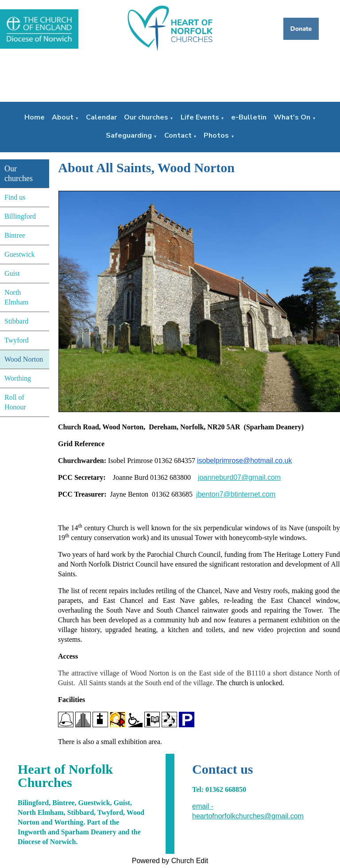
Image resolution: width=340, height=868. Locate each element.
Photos (216, 135)
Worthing (18, 378)
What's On (292, 117)
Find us (15, 197)
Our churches (146, 117)
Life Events (200, 117)
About (63, 117)
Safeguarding (129, 135)
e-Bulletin (249, 117)
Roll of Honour (15, 402)
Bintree (15, 235)
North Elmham (16, 297)
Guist (12, 273)
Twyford (17, 340)
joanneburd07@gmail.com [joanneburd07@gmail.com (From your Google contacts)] (239, 477)
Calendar (101, 117)
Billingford (20, 216)
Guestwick (19, 254)
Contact (178, 135)
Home (35, 117)
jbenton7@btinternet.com (236, 494)
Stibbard (16, 321)
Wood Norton (24, 359)
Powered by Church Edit (170, 861)
